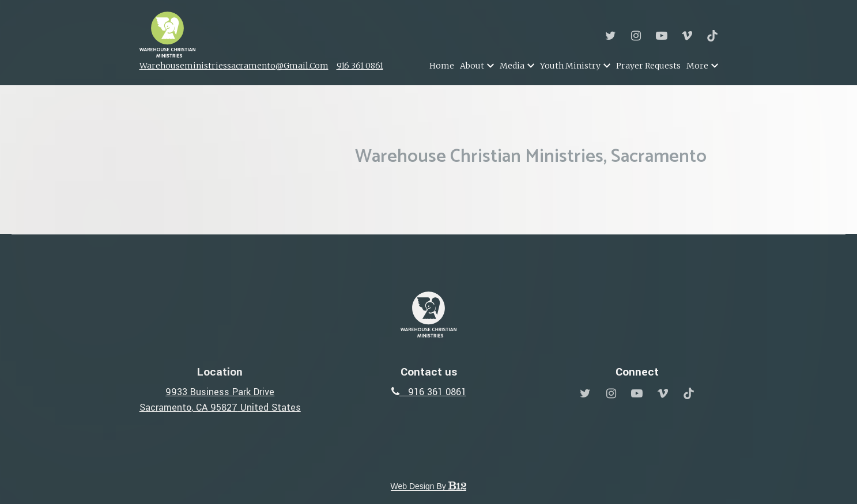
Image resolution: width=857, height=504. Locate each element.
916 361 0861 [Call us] (360, 66)
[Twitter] (611, 36)
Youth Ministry (570, 66)
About (472, 66)
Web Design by (429, 486)
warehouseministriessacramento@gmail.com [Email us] (234, 66)
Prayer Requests (648, 66)
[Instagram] (636, 36)
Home (442, 66)
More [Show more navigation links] (702, 66)
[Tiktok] (712, 36)
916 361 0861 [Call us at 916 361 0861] (429, 392)
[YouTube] (662, 36)
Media (512, 66)
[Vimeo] (687, 36)
